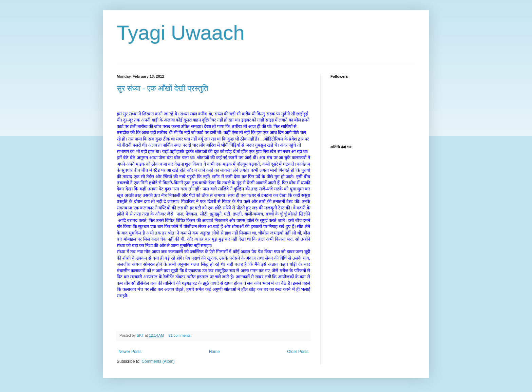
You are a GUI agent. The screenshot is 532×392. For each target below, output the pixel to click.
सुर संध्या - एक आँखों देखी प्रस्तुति (162, 88)
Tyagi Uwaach (181, 33)
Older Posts (298, 352)
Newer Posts (130, 352)
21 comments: (181, 335)
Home (214, 352)
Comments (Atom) (158, 361)
